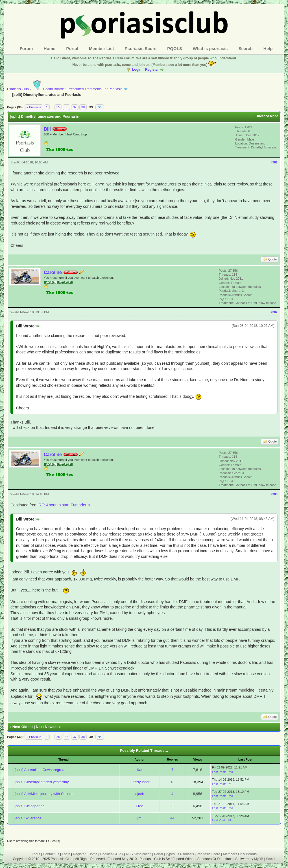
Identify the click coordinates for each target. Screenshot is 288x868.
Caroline (53, 272)
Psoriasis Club (18, 89)
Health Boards (48, 89)
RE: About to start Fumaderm (64, 505)
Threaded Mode (267, 116)
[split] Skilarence (28, 818)
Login (137, 70)
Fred (230, 772)
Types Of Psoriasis (180, 854)
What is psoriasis (210, 48)
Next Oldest (23, 727)
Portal (72, 48)
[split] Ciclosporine (30, 806)
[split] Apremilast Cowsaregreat (40, 770)
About (36, 854)
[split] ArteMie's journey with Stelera (44, 794)
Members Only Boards (240, 854)
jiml (140, 818)
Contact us (51, 854)
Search (246, 48)
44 (172, 818)
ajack (139, 794)
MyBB (259, 859)
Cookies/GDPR (112, 854)
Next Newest (47, 727)
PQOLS (175, 48)
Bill (47, 129)
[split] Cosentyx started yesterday (42, 782)
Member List (101, 48)
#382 (274, 312)
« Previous (34, 107)
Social (271, 859)
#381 (274, 162)
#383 (274, 494)
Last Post (219, 772)
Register (152, 70)
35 (58, 107)
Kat (140, 770)
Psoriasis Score (141, 48)
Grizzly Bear (140, 782)
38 (83, 107)
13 (172, 782)
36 (66, 107)
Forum (26, 48)
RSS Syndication (139, 854)
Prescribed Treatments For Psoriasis (95, 89)
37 (75, 107)
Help (268, 48)
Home (50, 48)
